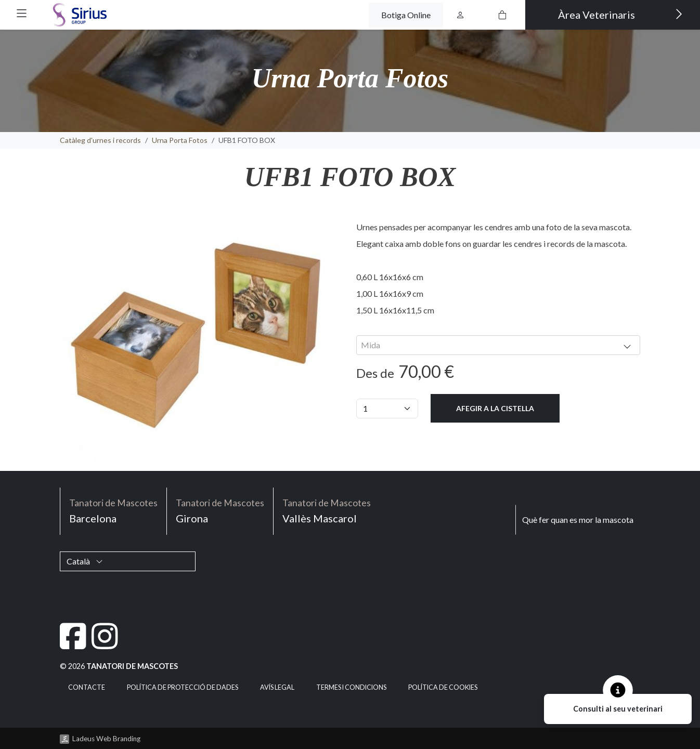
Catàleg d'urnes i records (100, 140)
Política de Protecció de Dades (183, 687)
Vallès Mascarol (327, 510)
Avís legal (277, 687)
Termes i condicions (351, 687)
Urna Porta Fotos (180, 140)
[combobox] (498, 345)
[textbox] (498, 345)
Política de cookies (443, 687)
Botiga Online (406, 15)
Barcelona (113, 510)
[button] (22, 13)
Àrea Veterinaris (620, 14)
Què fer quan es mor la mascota (578, 520)
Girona (220, 510)
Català (85, 561)
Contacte (87, 687)
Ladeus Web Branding (106, 739)
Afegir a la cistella (495, 408)
